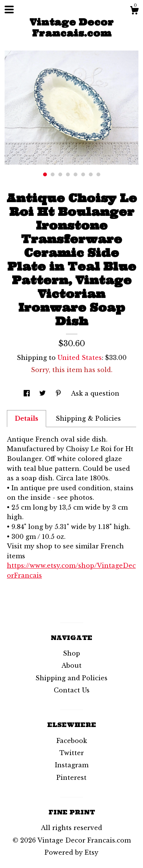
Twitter (72, 753)
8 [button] (98, 174)
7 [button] (91, 174)
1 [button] (45, 174)
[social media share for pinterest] (59, 393)
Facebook (72, 741)
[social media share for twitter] (43, 393)
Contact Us (72, 690)
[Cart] (134, 11)
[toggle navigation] (9, 10)
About (71, 665)
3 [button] (60, 174)
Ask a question (95, 393)
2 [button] (53, 174)
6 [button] (83, 174)
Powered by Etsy (71, 852)
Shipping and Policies (71, 678)
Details (27, 418)
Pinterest (71, 778)
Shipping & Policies (88, 418)
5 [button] (76, 174)
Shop (71, 653)
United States (80, 358)
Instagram (72, 765)
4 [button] (68, 174)
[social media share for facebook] (28, 393)
